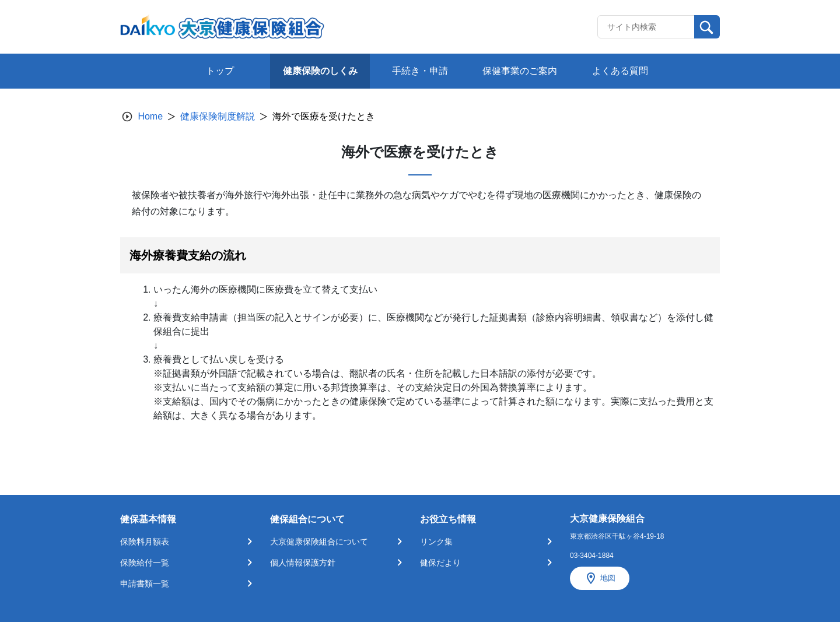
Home (150, 116)
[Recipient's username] (646, 27)
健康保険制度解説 (218, 116)
